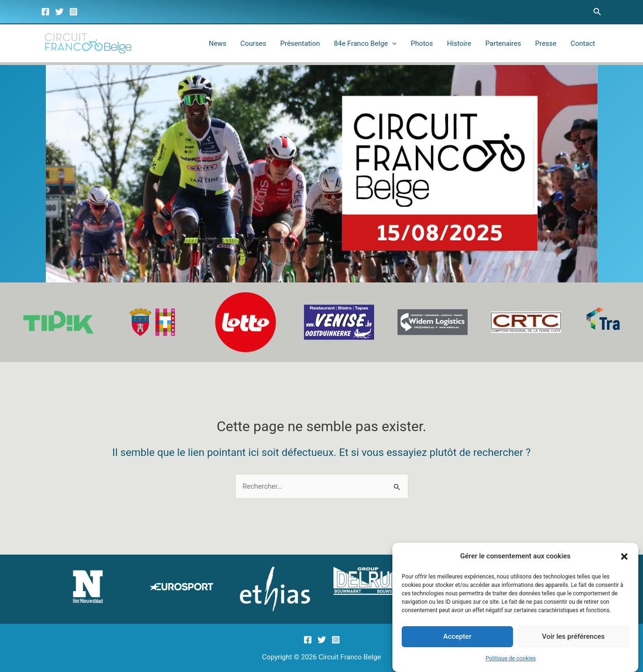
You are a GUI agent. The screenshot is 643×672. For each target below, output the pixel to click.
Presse (546, 43)
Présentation (300, 43)
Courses (253, 43)
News (217, 43)
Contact (583, 43)
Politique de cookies (510, 663)
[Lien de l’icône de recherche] (598, 12)
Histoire (459, 43)
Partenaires (503, 43)
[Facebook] (45, 12)
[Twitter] (59, 12)
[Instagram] (73, 12)
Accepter (457, 641)
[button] (624, 561)
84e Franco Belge (365, 43)
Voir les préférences (573, 641)
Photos (422, 43)
